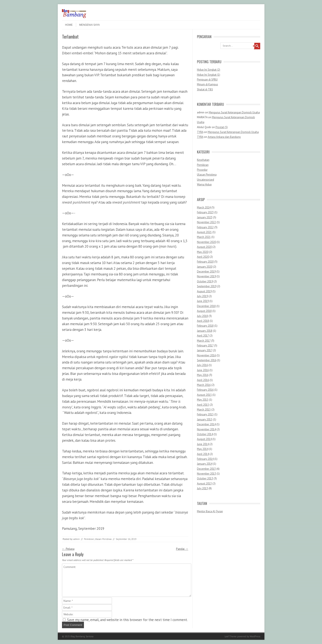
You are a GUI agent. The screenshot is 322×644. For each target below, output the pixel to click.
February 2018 (205, 326)
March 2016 (204, 385)
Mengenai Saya (90, 25)
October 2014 (205, 434)
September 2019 (207, 286)
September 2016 (207, 360)
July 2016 (202, 365)
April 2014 (203, 454)
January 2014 (205, 464)
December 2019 (206, 272)
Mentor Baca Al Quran (210, 511)
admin (77, 539)
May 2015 (203, 400)
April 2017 (203, 336)
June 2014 (203, 444)
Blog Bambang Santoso (82, 636)
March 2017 (204, 341)
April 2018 (203, 321)
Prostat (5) (222, 127)
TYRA (200, 132)
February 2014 (205, 459)
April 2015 (203, 405)
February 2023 (205, 212)
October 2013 (205, 478)
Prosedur (202, 170)
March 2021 (204, 237)
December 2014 (206, 424)
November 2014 (206, 429)
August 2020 (204, 247)
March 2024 (204, 207)
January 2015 (205, 419)
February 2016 (205, 390)
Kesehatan (203, 160)
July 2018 (202, 316)
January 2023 (205, 217)
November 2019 (206, 276)
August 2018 (204, 311)
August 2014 (204, 439)
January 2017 (205, 350)
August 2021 (204, 232)
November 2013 (206, 474)
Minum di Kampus (207, 84)
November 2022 (206, 222)
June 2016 (203, 370)
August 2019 (204, 291)
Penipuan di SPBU (207, 80)
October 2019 (205, 281)
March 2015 (204, 410)
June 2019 (203, 301)
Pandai (182, 549)
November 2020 (206, 242)
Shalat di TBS (205, 89)
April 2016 (203, 380)
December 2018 (206, 306)
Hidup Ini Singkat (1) (209, 75)
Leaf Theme (231, 636)
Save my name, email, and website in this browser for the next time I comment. (127, 620)
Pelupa (68, 549)
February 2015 (205, 414)
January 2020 (205, 267)
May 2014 (203, 449)
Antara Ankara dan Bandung (224, 137)
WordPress (255, 636)
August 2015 (204, 395)
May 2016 (203, 375)
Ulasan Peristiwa (103, 539)
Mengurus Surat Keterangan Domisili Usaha (234, 112)
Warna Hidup (204, 184)
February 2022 (205, 227)
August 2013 (204, 484)
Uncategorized (205, 180)
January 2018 (205, 331)
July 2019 (202, 296)
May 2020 (203, 252)
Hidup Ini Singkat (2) (209, 70)
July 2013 (202, 488)
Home (69, 25)
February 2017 (205, 345)
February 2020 (205, 262)
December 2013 (206, 469)
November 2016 (206, 355)
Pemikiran (89, 539)
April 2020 (203, 257)
